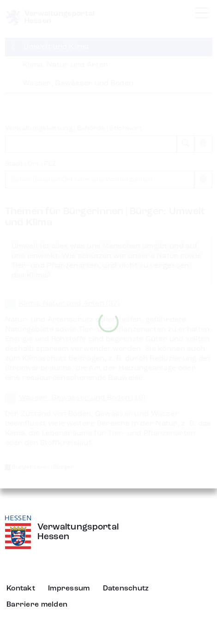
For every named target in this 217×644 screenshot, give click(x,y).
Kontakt (21, 589)
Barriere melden (37, 605)
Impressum (69, 589)
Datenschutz (126, 589)
